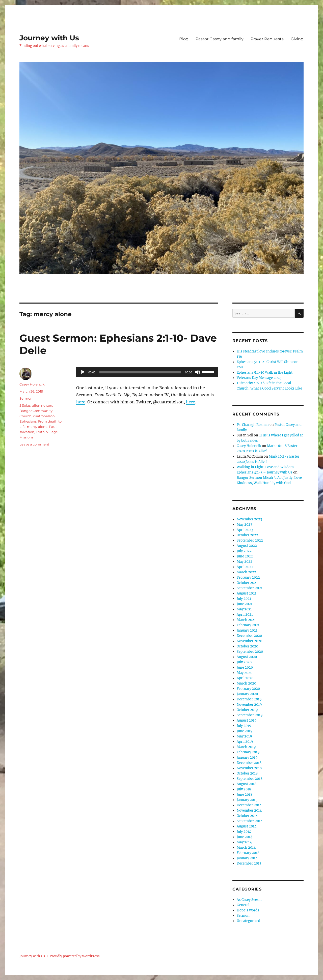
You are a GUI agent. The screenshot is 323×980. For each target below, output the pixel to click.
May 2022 (245, 562)
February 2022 (248, 577)
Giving (297, 39)
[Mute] (198, 372)
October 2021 (247, 583)
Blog (184, 39)
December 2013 (249, 863)
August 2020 (247, 657)
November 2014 (249, 810)
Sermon (26, 398)
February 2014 (248, 853)
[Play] (83, 372)
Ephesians (28, 421)
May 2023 (244, 525)
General (243, 905)
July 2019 (244, 726)
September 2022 (250, 540)
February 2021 (248, 625)
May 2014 (244, 842)
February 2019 (248, 752)
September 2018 (250, 779)
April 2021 (245, 615)
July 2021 (244, 599)
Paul (53, 427)
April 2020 (245, 678)
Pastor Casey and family (220, 39)
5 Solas (25, 405)
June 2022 (245, 556)
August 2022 (247, 546)
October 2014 (247, 816)
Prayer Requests (267, 39)
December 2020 (249, 636)
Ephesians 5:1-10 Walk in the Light (265, 373)
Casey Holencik (32, 384)
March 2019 (246, 747)
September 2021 (250, 588)
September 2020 (250, 652)
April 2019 (245, 742)
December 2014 (249, 805)
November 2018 (249, 768)
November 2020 (249, 641)
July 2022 (244, 551)
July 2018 (244, 789)
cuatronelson (44, 416)
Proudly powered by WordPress (75, 956)
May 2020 (245, 673)
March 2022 (246, 572)
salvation (27, 432)
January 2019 (247, 758)
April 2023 (245, 530)
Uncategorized (248, 921)
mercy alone (37, 427)
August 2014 (247, 826)
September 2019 (250, 715)
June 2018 (245, 795)
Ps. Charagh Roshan (253, 425)
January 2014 (247, 858)
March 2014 (246, 848)
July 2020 (244, 662)
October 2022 (247, 535)
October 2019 (247, 710)
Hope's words (248, 910)
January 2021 (247, 630)
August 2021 (247, 593)
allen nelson (42, 405)
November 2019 (249, 705)
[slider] (140, 372)
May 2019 (244, 736)
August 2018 (247, 784)
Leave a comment (34, 444)
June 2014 (245, 837)
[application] (147, 372)
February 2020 (248, 689)
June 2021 (245, 604)
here (81, 402)
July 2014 (244, 832)
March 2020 (246, 683)
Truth (40, 432)
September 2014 (250, 821)
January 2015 (247, 800)
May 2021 (244, 609)
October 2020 (247, 646)
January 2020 (247, 694)
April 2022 (245, 567)
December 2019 (249, 699)
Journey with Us (49, 38)
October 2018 (247, 773)
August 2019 (247, 720)
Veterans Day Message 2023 (259, 378)
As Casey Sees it (249, 900)
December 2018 (249, 763)
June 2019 (245, 731)
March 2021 (246, 620)
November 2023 (249, 519)
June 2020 (245, 667)
